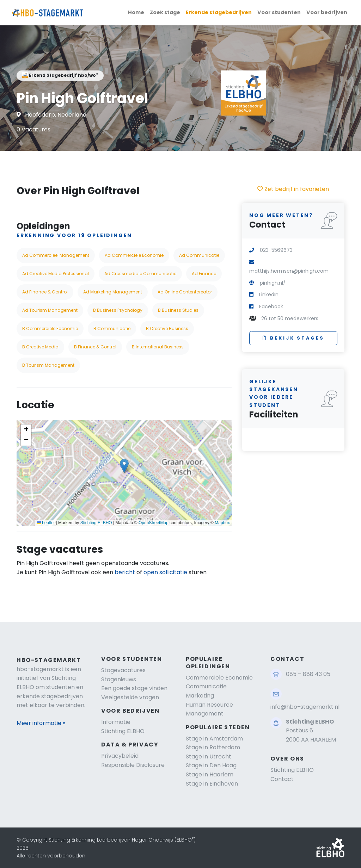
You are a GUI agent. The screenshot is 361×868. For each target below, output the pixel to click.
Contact (282, 779)
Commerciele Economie (219, 678)
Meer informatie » (41, 723)
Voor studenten (279, 12)
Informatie (116, 722)
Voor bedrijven (327, 12)
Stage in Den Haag (211, 765)
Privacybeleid (120, 756)
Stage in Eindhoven (212, 784)
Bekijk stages (293, 338)
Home (136, 12)
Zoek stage (165, 12)
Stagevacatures (123, 670)
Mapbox (222, 523)
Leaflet (46, 523)
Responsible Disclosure (133, 765)
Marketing (200, 696)
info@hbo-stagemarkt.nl (305, 707)
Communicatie (206, 686)
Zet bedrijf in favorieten (293, 189)
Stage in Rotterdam (213, 747)
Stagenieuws (119, 679)
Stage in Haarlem (210, 774)
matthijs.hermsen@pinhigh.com (289, 271)
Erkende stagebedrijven (219, 12)
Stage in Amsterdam (214, 739)
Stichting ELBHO (96, 523)
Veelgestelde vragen (130, 697)
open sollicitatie (165, 572)
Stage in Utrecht (209, 757)
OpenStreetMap (154, 523)
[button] (124, 466)
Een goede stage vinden (134, 688)
